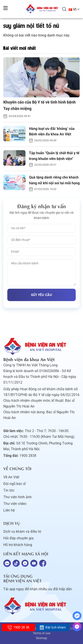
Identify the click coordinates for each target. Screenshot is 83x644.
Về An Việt (11, 477)
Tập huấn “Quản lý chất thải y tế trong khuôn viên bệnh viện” (54, 156)
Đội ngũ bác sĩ (14, 484)
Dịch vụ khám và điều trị (22, 532)
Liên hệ (9, 510)
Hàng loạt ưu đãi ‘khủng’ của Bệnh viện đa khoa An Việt (52, 132)
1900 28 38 (18, 627)
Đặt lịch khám (53, 627)
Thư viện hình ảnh (17, 497)
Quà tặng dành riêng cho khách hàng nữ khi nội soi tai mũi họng (54, 180)
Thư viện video (15, 504)
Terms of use (41, 633)
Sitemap (41, 638)
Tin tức (9, 490)
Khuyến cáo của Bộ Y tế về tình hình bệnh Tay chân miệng (40, 105)
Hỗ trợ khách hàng (18, 545)
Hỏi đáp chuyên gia (18, 538)
